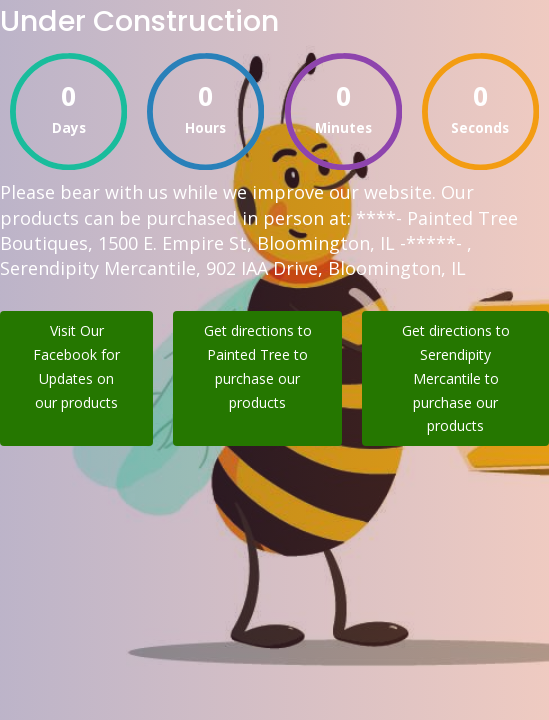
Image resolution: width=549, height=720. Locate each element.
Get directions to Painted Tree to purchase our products (258, 366)
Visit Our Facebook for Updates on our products (76, 366)
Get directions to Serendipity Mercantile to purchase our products (456, 378)
